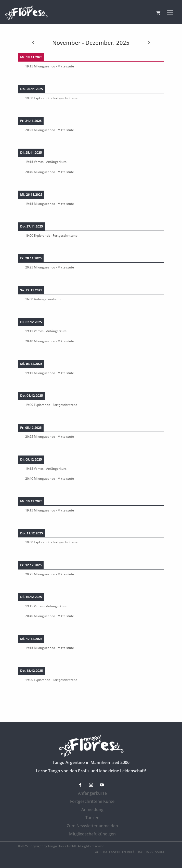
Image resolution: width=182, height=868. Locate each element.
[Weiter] (149, 42)
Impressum (155, 852)
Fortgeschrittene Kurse (92, 801)
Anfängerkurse (92, 793)
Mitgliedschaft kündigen (92, 834)
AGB (98, 852)
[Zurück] (33, 42)
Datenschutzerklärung (124, 852)
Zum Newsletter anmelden (92, 826)
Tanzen (92, 818)
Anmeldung (92, 809)
